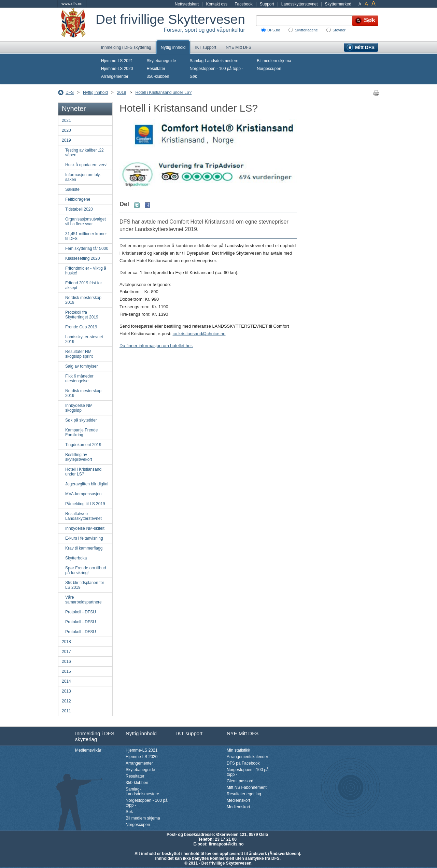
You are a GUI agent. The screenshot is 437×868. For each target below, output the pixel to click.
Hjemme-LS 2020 (117, 69)
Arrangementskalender (247, 757)
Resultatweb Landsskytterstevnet (83, 516)
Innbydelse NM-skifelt (85, 528)
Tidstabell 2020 (79, 209)
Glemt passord (240, 781)
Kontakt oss (217, 4)
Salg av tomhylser (81, 366)
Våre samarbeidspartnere (83, 600)
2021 (66, 120)
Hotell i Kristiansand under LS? (163, 93)
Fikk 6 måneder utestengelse (79, 379)
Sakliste (72, 189)
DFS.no (274, 30)
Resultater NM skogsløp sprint (79, 354)
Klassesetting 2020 (82, 258)
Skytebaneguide (161, 61)
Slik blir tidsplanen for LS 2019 (85, 585)
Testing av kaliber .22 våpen (84, 153)
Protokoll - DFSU (81, 612)
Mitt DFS (365, 47)
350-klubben (158, 76)
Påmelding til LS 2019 (85, 504)
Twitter (137, 205)
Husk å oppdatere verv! (86, 165)
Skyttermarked (338, 4)
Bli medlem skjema (274, 61)
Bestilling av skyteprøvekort (79, 457)
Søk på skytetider (81, 420)
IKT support (206, 47)
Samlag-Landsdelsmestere (214, 61)
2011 (66, 711)
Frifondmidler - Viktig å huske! (86, 271)
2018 (66, 642)
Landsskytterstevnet (300, 4)
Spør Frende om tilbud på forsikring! (86, 570)
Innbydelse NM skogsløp (79, 408)
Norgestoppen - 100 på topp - (216, 69)
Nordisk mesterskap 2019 (83, 300)
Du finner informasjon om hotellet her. (156, 346)
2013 (66, 691)
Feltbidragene (78, 199)
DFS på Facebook (243, 763)
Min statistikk (238, 750)
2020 (66, 130)
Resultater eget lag (244, 794)
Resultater (156, 69)
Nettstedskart (187, 4)
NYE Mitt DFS (238, 47)
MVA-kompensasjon (83, 494)
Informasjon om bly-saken (83, 177)
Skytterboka (76, 558)
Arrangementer (115, 76)
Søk (193, 76)
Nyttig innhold (173, 47)
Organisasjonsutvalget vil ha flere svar (86, 222)
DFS (70, 93)
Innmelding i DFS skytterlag (126, 47)
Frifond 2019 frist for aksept (83, 285)
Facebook (244, 4)
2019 (122, 93)
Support (267, 4)
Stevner (339, 30)
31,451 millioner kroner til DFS (86, 236)
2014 (66, 681)
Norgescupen (269, 69)
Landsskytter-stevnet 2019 (84, 339)
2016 (66, 661)
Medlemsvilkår (88, 750)
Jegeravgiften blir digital (87, 484)
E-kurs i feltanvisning (84, 538)
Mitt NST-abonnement (247, 787)
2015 (66, 671)
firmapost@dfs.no (226, 844)
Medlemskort (238, 800)
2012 (66, 701)
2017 (66, 652)
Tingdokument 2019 (83, 445)
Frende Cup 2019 (81, 327)
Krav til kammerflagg (84, 548)
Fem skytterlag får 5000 (87, 248)
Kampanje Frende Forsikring (81, 432)
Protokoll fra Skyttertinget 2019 (82, 315)
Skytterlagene (306, 30)
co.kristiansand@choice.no (199, 334)
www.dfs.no (72, 4)
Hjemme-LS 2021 (117, 61)
